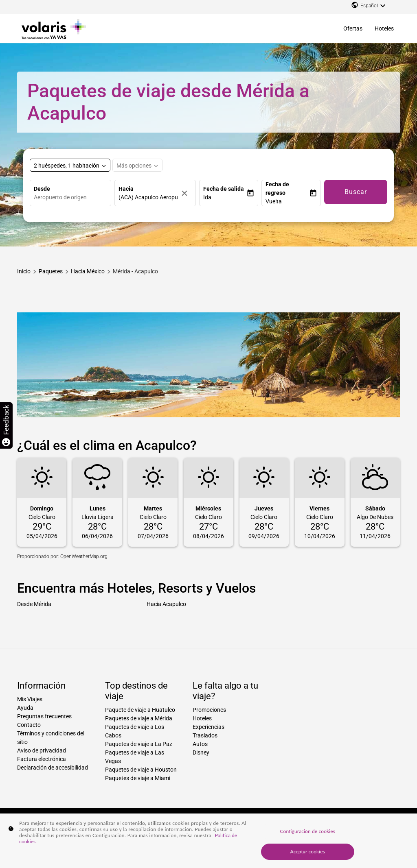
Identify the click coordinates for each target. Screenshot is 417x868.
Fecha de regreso (277, 189)
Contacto (29, 725)
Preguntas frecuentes (44, 716)
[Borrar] (187, 193)
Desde (42, 189)
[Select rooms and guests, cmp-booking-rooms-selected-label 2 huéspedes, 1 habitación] (70, 165)
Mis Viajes (30, 699)
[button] (225, 197)
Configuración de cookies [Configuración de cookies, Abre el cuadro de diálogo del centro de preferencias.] (308, 831)
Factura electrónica (42, 759)
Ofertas (353, 28)
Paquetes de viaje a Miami (138, 778)
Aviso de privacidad (42, 750)
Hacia (126, 189)
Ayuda (25, 708)
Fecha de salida (224, 189)
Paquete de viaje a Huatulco (140, 710)
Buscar (356, 192)
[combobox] (72, 197)
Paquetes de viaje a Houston (141, 770)
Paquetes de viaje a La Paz (139, 744)
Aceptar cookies (308, 852)
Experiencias (208, 727)
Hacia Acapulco (166, 604)
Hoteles (384, 28)
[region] (208, 841)
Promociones (209, 710)
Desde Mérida (34, 604)
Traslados (205, 735)
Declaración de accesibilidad (53, 768)
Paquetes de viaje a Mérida (139, 718)
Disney (201, 752)
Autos (200, 744)
